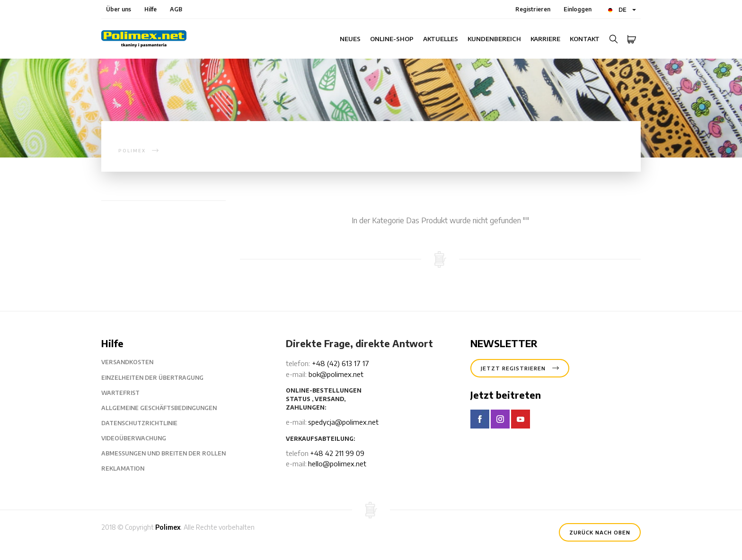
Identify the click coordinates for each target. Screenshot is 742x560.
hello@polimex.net (337, 464)
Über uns (119, 9)
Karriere (545, 39)
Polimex (168, 527)
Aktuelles (441, 39)
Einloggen (578, 9)
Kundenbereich (494, 39)
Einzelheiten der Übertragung (160, 378)
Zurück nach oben (600, 532)
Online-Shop (392, 39)
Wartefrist (128, 393)
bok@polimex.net (336, 374)
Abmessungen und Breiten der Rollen (171, 454)
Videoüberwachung (141, 438)
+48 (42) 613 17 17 (340, 363)
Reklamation (130, 469)
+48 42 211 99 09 (337, 453)
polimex (132, 151)
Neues (350, 39)
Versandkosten (135, 362)
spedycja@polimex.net (343, 422)
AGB (176, 9)
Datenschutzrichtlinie (147, 423)
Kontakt (585, 39)
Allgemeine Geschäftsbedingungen (166, 408)
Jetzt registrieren (520, 367)
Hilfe (150, 9)
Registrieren (533, 9)
